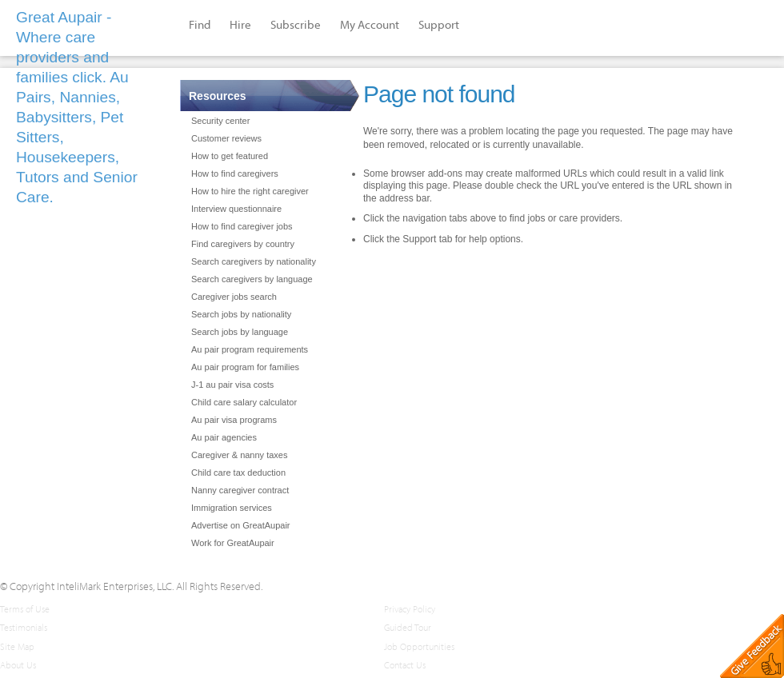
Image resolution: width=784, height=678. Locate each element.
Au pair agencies (224, 437)
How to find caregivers (235, 173)
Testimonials (24, 627)
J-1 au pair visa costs (232, 385)
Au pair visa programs (234, 420)
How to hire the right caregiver (250, 191)
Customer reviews (226, 138)
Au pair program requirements (250, 349)
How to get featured (230, 156)
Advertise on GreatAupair (241, 525)
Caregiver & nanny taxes (239, 455)
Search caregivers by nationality (254, 261)
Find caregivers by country (243, 244)
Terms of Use (25, 609)
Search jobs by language (240, 332)
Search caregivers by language (252, 279)
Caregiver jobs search (234, 297)
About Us (18, 665)
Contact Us (405, 665)
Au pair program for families (245, 367)
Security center (220, 121)
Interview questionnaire (236, 209)
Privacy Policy (410, 609)
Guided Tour (408, 627)
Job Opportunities (419, 646)
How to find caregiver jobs (242, 226)
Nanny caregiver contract (240, 490)
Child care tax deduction (238, 473)
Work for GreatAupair (233, 543)
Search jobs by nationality (241, 314)
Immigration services (232, 508)
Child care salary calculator (244, 402)
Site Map (17, 646)
